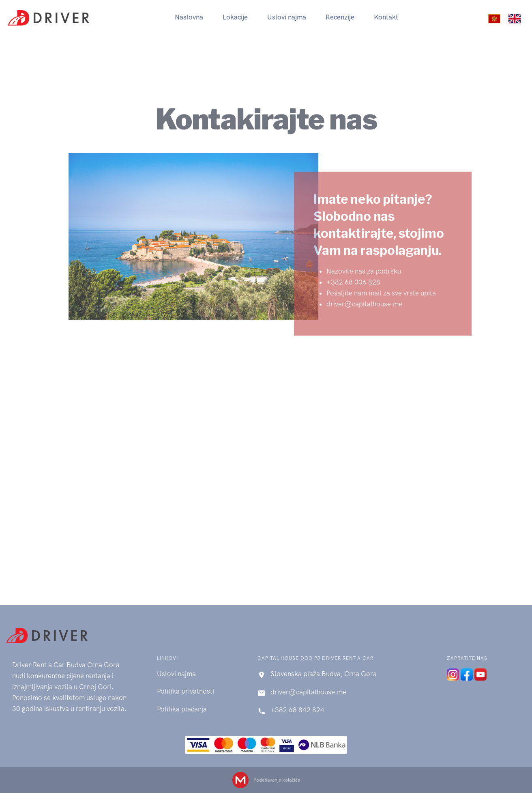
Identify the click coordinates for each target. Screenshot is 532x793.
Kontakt (386, 17)
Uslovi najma (287, 17)
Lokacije (235, 17)
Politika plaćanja (182, 709)
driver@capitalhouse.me (308, 692)
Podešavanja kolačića (277, 780)
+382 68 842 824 (297, 710)
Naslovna (189, 17)
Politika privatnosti (186, 691)
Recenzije (340, 17)
